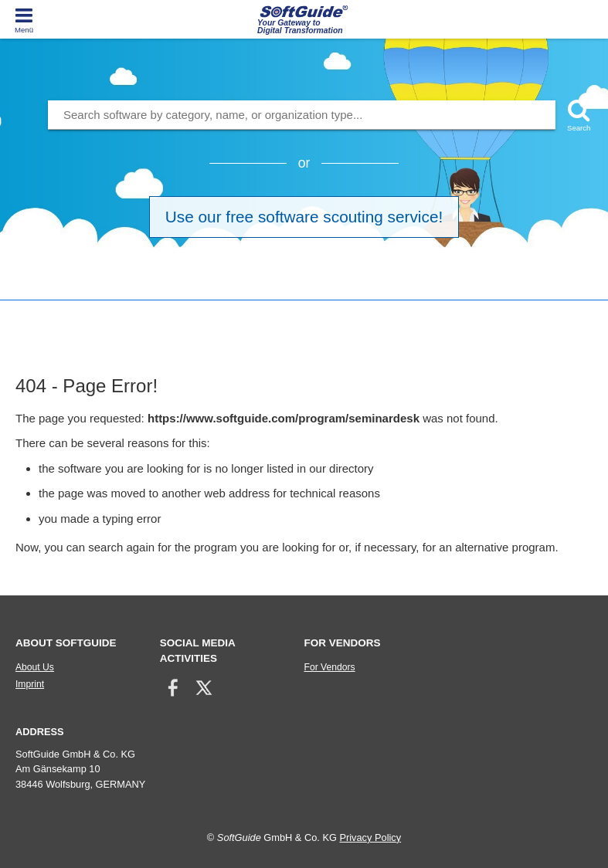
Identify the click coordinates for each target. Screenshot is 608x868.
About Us (35, 667)
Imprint (30, 684)
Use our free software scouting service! (304, 217)
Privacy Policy (370, 837)
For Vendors (329, 667)
